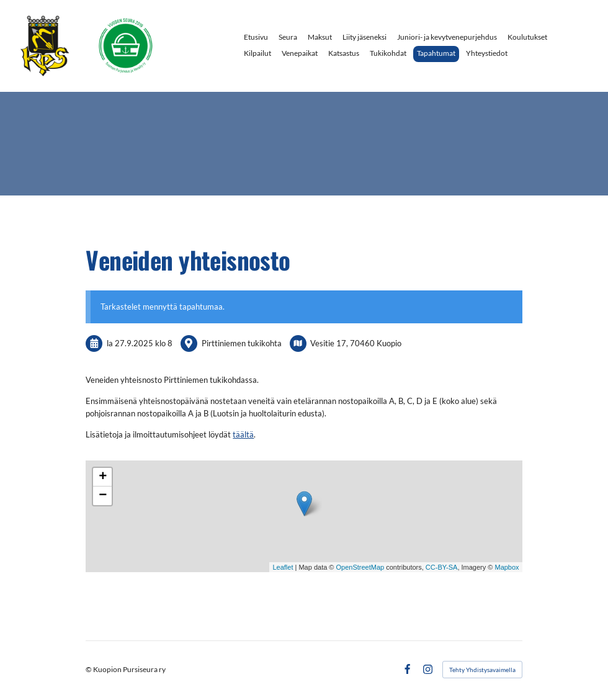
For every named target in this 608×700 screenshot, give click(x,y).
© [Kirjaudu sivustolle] (89, 669)
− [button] (103, 496)
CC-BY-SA (442, 567)
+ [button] (103, 477)
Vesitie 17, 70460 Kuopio (356, 343)
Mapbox (507, 567)
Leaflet (283, 567)
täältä (243, 434)
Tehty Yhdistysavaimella (482, 670)
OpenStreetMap (360, 567)
